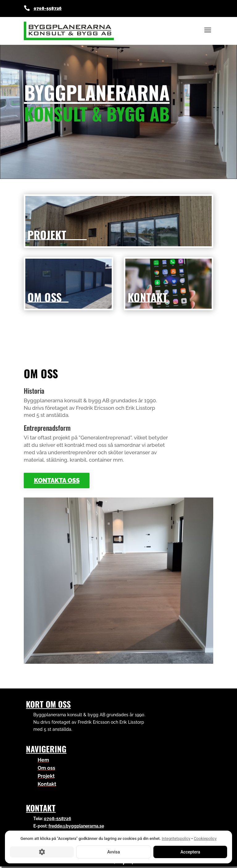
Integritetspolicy (176, 838)
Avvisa (113, 852)
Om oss (46, 768)
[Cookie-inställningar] (42, 852)
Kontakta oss (57, 481)
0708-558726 (48, 8)
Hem (43, 760)
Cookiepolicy (205, 838)
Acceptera (190, 852)
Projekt (46, 776)
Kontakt (47, 784)
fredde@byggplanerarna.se (76, 826)
